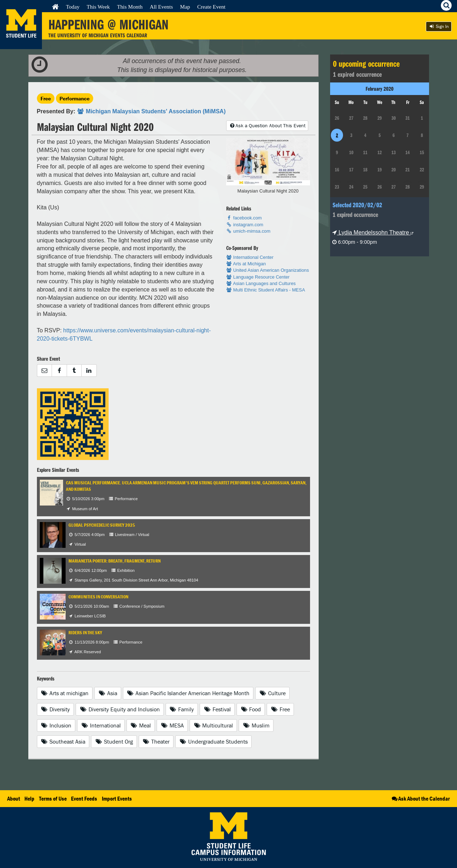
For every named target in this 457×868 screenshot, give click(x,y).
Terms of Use (53, 798)
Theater (156, 741)
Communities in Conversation (98, 597)
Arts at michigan (65, 693)
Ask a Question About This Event (267, 125)
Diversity (56, 709)
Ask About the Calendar (420, 798)
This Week (98, 7)
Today (73, 7)
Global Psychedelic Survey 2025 (102, 525)
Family (182, 709)
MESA (172, 725)
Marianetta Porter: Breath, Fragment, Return (115, 561)
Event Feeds (84, 798)
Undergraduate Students (213, 741)
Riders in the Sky (85, 633)
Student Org (114, 741)
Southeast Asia (63, 741)
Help (29, 798)
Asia (108, 693)
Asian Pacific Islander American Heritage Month (188, 693)
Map (185, 7)
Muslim (256, 725)
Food (251, 709)
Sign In (439, 26)
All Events (161, 7)
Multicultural (213, 725)
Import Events (117, 798)
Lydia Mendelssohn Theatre (373, 233)
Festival (217, 709)
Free (46, 98)
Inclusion (56, 725)
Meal (141, 725)
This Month (130, 7)
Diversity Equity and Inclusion (120, 709)
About (14, 798)
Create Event (211, 7)
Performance (75, 98)
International (101, 725)
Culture (272, 693)
